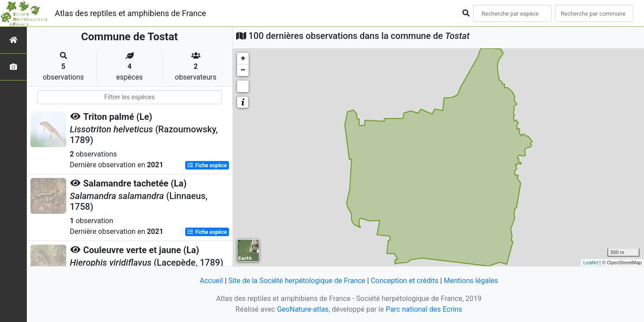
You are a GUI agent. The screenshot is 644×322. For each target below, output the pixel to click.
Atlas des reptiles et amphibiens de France (131, 13)
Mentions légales (471, 281)
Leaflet (591, 263)
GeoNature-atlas (303, 309)
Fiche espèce (207, 165)
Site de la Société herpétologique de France (297, 281)
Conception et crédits (405, 281)
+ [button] (243, 59)
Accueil (211, 281)
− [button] (243, 70)
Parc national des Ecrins (424, 309)
